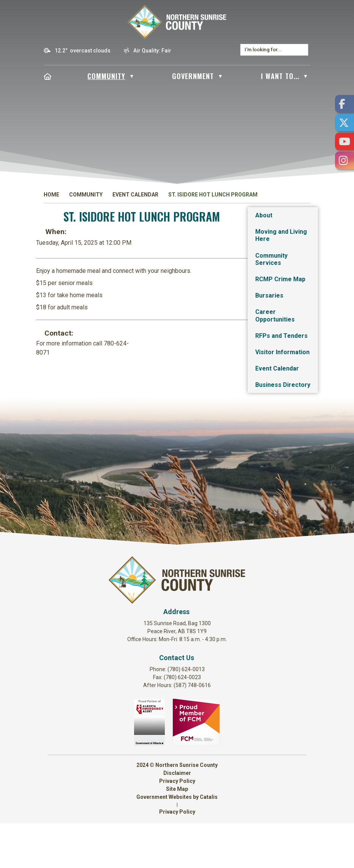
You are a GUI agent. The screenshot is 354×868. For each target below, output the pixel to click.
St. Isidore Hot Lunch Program (213, 195)
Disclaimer (177, 817)
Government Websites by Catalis (177, 841)
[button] (302, 50)
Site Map (177, 833)
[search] (271, 50)
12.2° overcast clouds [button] (83, 51)
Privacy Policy (177, 825)
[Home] (48, 76)
